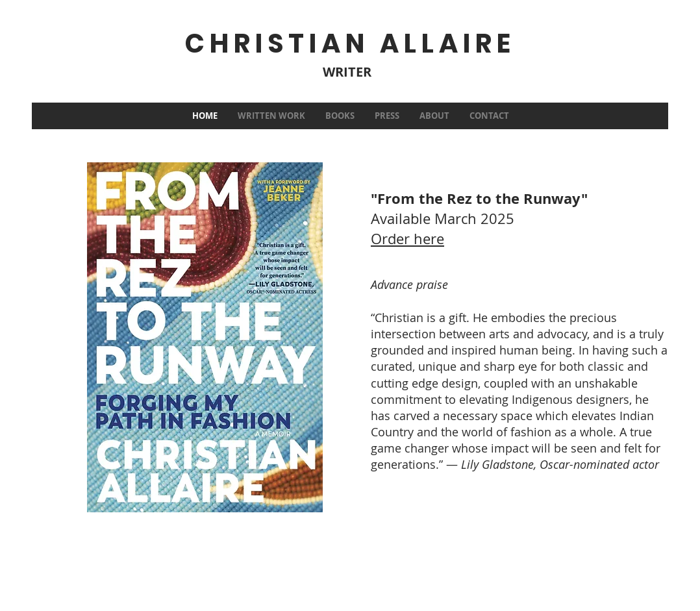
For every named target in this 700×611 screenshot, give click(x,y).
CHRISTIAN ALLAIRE (350, 44)
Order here (407, 239)
